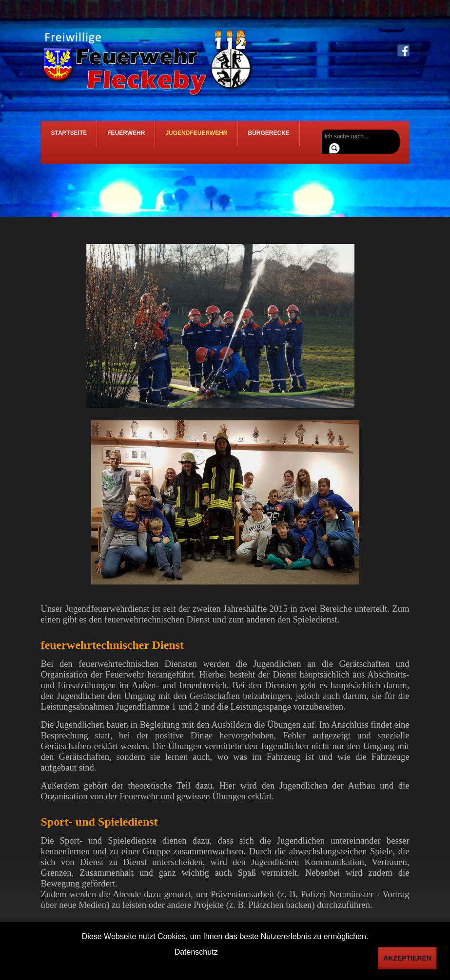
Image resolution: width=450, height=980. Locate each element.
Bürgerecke (269, 137)
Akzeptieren (407, 958)
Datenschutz (196, 952)
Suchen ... (322, 130)
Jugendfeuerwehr (196, 137)
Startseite (69, 137)
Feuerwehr (126, 137)
